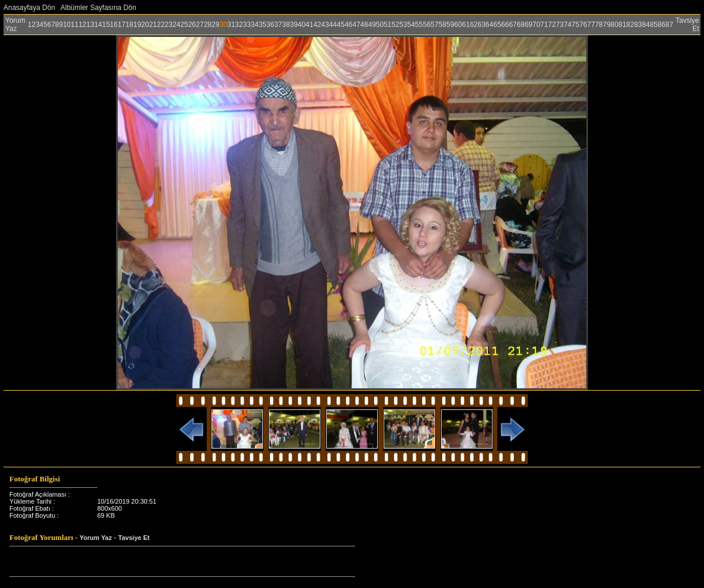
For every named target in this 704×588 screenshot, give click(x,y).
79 (606, 25)
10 (66, 25)
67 (513, 25)
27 (200, 25)
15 (106, 25)
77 (591, 25)
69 (529, 25)
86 (662, 25)
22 (161, 25)
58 (442, 25)
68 (520, 25)
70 (536, 25)
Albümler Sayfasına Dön (98, 8)
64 (489, 25)
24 (176, 25)
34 (254, 25)
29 (215, 25)
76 (583, 25)
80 (615, 25)
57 (434, 25)
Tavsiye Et (134, 538)
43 (325, 25)
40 (301, 25)
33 (247, 25)
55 (419, 25)
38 (286, 25)
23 (168, 25)
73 (560, 25)
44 (333, 25)
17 (122, 25)
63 (481, 25)
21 (153, 25)
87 (669, 25)
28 (208, 25)
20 (145, 25)
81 (622, 25)
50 (380, 25)
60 (458, 25)
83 (638, 25)
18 (129, 25)
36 (270, 25)
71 (544, 25)
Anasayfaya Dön (29, 8)
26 (192, 25)
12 (82, 25)
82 (630, 25)
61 (466, 25)
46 (348, 25)
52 (396, 25)
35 (262, 25)
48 (364, 25)
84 (646, 25)
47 (356, 25)
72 (552, 25)
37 (278, 25)
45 (341, 25)
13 (90, 25)
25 (184, 25)
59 (450, 25)
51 (387, 25)
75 (575, 25)
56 (427, 25)
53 (403, 25)
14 (98, 25)
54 (411, 25)
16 (114, 25)
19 (137, 25)
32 (239, 25)
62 (474, 25)
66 (505, 25)
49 (372, 25)
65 (497, 25)
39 (294, 25)
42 (317, 25)
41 (310, 25)
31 (231, 25)
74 (567, 25)
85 (653, 25)
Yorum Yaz (15, 25)
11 (75, 25)
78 (599, 25)
